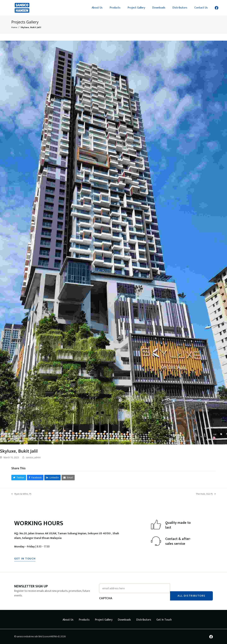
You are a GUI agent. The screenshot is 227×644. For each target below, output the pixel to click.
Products (84, 620)
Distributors (144, 620)
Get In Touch (164, 620)
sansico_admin (33, 457)
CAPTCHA (106, 598)
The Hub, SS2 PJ (206, 494)
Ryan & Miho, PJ (21, 494)
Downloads (124, 620)
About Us (68, 620)
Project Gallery (104, 620)
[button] (19, 478)
